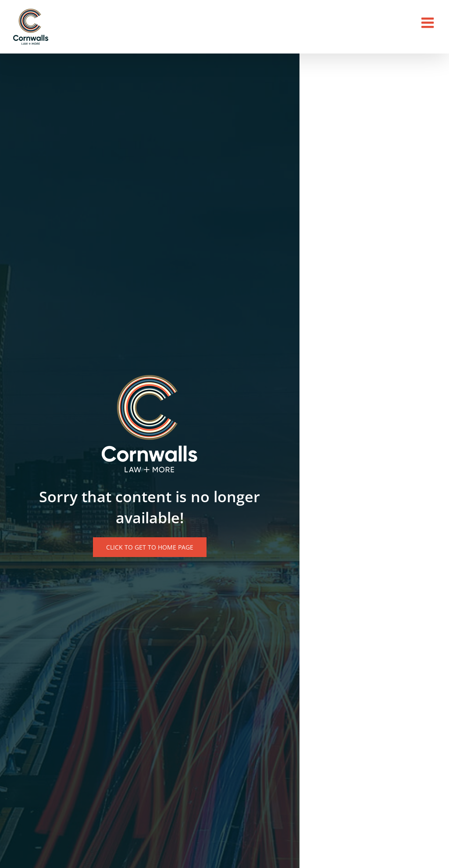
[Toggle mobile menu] (429, 23)
